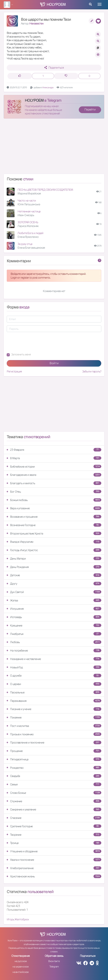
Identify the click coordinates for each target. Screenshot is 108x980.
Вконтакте (54, 961)
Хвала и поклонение (54, 860)
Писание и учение (54, 709)
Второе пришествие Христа (54, 533)
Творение (54, 835)
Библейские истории (54, 467)
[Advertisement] (54, 148)
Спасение (54, 818)
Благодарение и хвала (54, 475)
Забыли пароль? (92, 371)
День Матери (54, 559)
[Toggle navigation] (100, 4)
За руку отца (25, 244)
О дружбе (54, 676)
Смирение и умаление (54, 809)
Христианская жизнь (54, 876)
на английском (21, 972)
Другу (54, 584)
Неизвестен (36, 23)
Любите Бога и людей (30, 233)
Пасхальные (54, 692)
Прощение (54, 751)
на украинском (20, 967)
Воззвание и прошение (54, 517)
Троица (54, 843)
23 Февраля (54, 450)
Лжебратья (54, 634)
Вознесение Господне (54, 525)
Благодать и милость (54, 483)
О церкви (54, 684)
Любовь (54, 642)
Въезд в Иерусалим (54, 542)
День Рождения (54, 567)
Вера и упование (54, 508)
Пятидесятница (54, 759)
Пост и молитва (54, 726)
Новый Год (54, 667)
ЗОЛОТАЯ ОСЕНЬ (28, 222)
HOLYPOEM (34, 100)
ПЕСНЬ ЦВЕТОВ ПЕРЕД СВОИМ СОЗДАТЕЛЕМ (45, 190)
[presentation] (35, 342)
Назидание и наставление (54, 659)
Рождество (54, 768)
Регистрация (14, 371)
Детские (54, 575)
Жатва (54, 600)
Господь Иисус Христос (54, 550)
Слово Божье (54, 793)
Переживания (54, 701)
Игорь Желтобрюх (18, 919)
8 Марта (54, 458)
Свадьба (54, 776)
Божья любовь (54, 500)
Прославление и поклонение (54, 742)
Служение (54, 801)
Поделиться (54, 68)
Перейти (90, 109)
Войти (54, 363)
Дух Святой (54, 592)
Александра (48, 87)
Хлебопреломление (54, 868)
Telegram (54, 967)
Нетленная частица (29, 211)
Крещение (54, 625)
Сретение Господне (54, 826)
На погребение (54, 650)
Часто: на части (27, 201)
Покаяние (54, 717)
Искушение (54, 609)
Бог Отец (54, 492)
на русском (21, 961)
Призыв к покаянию (54, 734)
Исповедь (54, 617)
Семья (54, 784)
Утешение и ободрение (54, 851)
